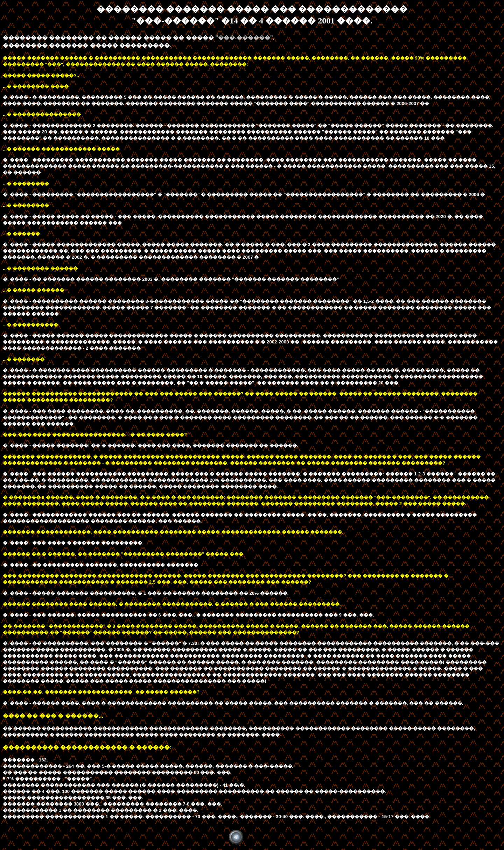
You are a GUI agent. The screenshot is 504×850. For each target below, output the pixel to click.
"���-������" (244, 38)
